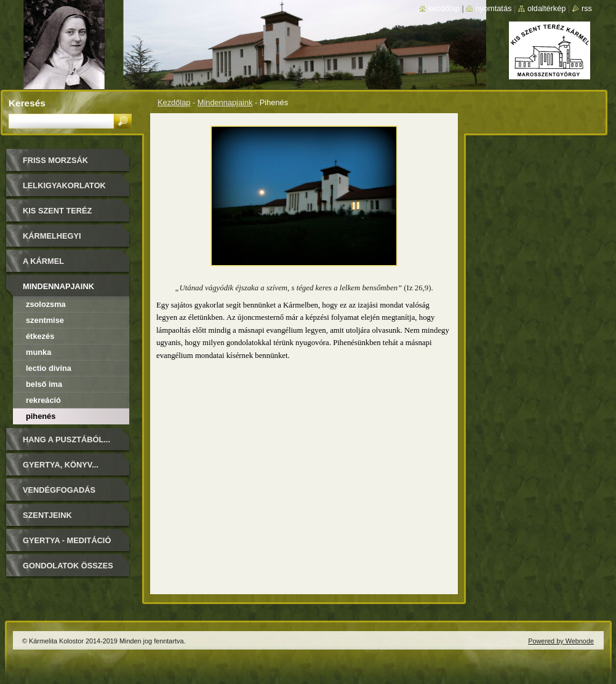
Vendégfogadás (59, 490)
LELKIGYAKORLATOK (64, 185)
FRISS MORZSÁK (55, 160)
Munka (38, 352)
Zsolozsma (46, 304)
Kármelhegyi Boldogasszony (59, 240)
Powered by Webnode (561, 641)
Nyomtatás (493, 8)
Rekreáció (43, 400)
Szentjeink (47, 515)
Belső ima (44, 384)
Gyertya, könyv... (61, 465)
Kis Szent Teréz (57, 211)
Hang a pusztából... (66, 439)
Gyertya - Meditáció (67, 540)
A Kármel (43, 261)
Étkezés (40, 336)
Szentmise (45, 320)
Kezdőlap (174, 102)
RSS (587, 8)
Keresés (27, 103)
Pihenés (41, 416)
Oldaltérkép (547, 8)
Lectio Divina (49, 368)
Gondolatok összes (68, 566)
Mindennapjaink (225, 102)
